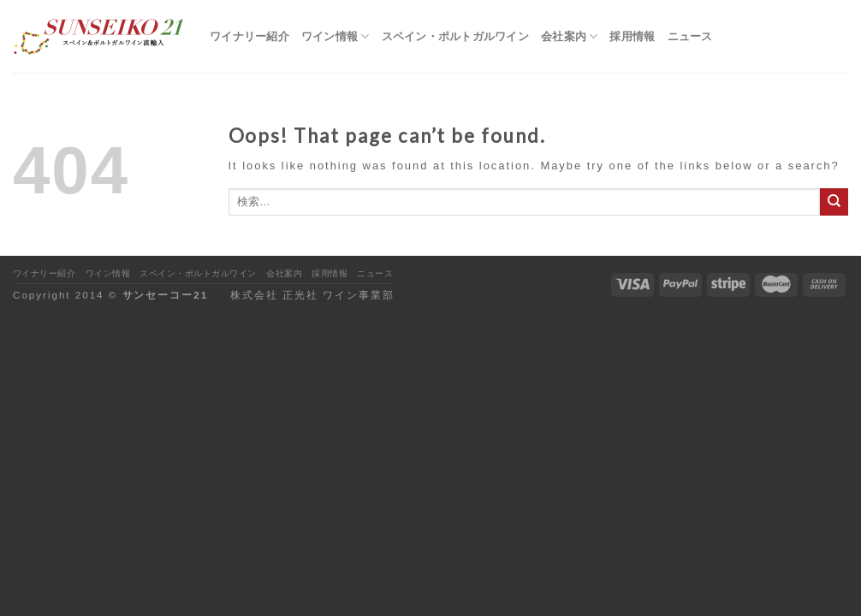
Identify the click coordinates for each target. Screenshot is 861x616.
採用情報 (632, 36)
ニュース (690, 36)
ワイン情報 (335, 36)
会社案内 (570, 36)
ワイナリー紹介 (249, 36)
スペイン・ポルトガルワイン (455, 36)
